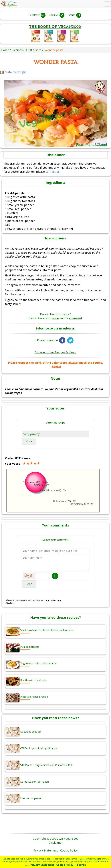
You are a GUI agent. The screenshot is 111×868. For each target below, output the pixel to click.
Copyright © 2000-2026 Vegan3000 (56, 839)
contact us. (53, 172)
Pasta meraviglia (13, 72)
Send (29, 584)
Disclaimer (56, 843)
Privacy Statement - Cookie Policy (52, 865)
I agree (81, 865)
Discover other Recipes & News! (55, 352)
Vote (29, 441)
